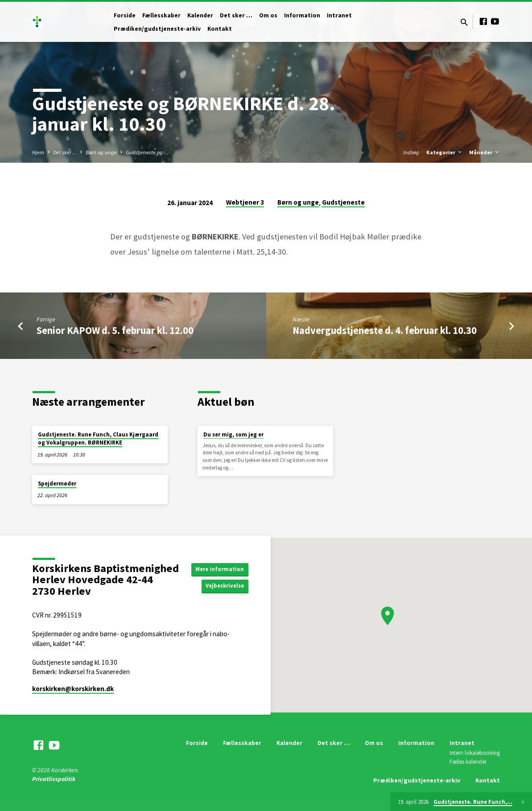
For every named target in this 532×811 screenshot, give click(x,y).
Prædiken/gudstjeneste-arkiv (157, 29)
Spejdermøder (57, 484)
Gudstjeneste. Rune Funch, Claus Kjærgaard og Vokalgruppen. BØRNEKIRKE (98, 438)
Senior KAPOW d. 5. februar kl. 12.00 (115, 330)
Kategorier (445, 152)
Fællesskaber (161, 15)
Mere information (222, 568)
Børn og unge (101, 152)
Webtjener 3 (245, 202)
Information (302, 15)
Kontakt (220, 29)
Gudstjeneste (343, 202)
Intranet (339, 15)
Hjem (38, 152)
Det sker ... (65, 152)
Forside (125, 15)
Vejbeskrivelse (227, 586)
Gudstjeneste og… (147, 152)
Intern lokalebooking (475, 753)
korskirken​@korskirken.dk (73, 689)
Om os (268, 15)
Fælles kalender (468, 762)
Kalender (200, 15)
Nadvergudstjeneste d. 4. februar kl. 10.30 (385, 330)
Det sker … (236, 15)
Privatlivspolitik (54, 779)
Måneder (485, 152)
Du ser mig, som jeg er (233, 434)
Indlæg (411, 152)
